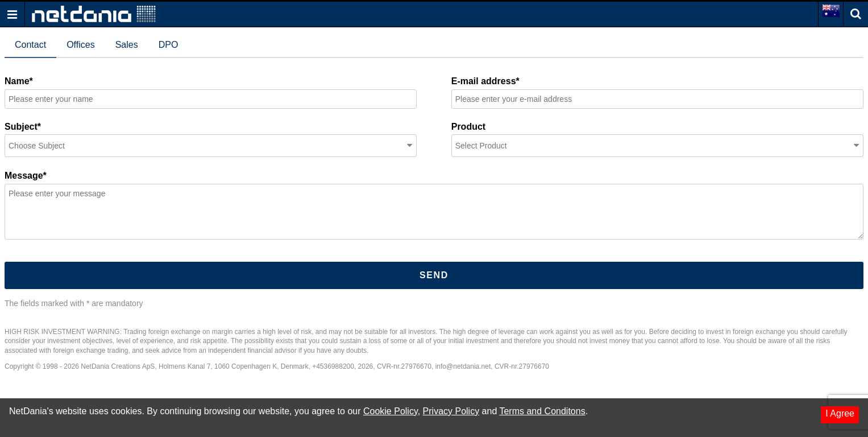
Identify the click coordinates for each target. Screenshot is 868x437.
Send (434, 275)
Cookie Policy (391, 411)
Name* (19, 81)
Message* (26, 176)
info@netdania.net (463, 366)
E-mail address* (485, 81)
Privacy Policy (451, 411)
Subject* (23, 127)
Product (468, 127)
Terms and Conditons (542, 411)
